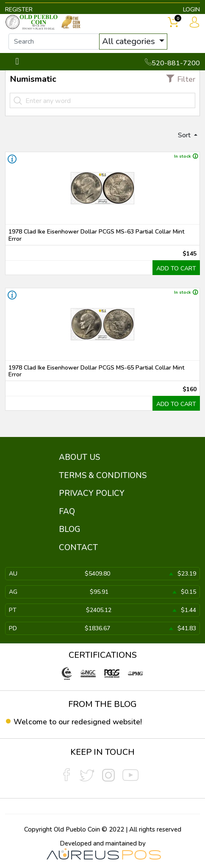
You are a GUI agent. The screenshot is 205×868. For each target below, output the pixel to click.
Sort (185, 135)
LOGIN (191, 10)
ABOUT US (79, 457)
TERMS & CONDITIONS (103, 476)
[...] (54, 42)
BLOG (70, 529)
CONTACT (78, 548)
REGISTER (19, 10)
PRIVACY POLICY (92, 493)
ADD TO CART (176, 268)
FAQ (67, 512)
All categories (130, 41)
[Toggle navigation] (17, 62)
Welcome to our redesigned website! (78, 722)
